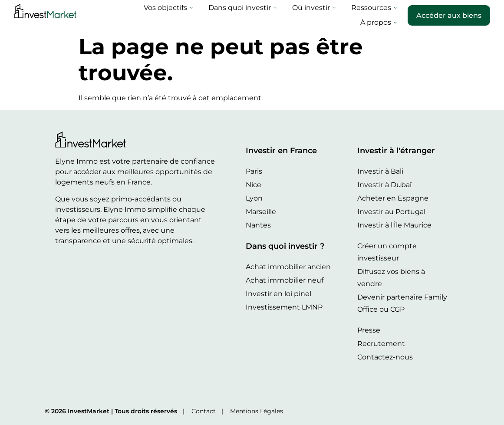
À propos (379, 15)
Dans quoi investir (190, 15)
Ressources (322, 15)
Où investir (262, 15)
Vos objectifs (116, 15)
